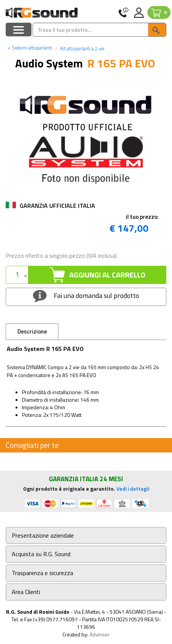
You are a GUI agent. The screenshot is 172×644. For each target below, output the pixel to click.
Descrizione (32, 331)
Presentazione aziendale (43, 536)
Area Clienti (26, 592)
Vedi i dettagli (133, 489)
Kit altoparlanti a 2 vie (82, 48)
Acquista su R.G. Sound (41, 554)
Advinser (100, 634)
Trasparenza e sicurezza (42, 573)
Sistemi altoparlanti (30, 48)
